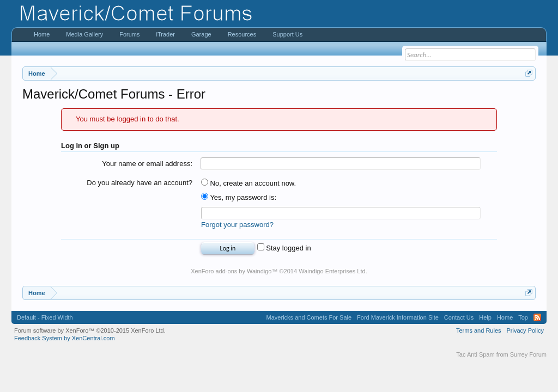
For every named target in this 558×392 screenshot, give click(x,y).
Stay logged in (284, 248)
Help (485, 317)
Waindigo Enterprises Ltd (332, 271)
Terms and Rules (479, 330)
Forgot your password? (237, 225)
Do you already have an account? (139, 183)
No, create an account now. (248, 183)
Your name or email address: (147, 164)
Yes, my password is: (239, 197)
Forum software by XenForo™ (90, 330)
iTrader (165, 34)
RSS (537, 317)
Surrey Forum (528, 354)
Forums (129, 34)
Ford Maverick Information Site (398, 317)
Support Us (287, 34)
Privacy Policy (525, 330)
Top (523, 317)
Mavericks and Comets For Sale (309, 317)
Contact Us (459, 317)
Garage (201, 34)
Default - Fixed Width (45, 317)
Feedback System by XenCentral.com (65, 338)
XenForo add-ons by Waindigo (231, 271)
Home (42, 34)
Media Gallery (84, 34)
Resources (242, 34)
